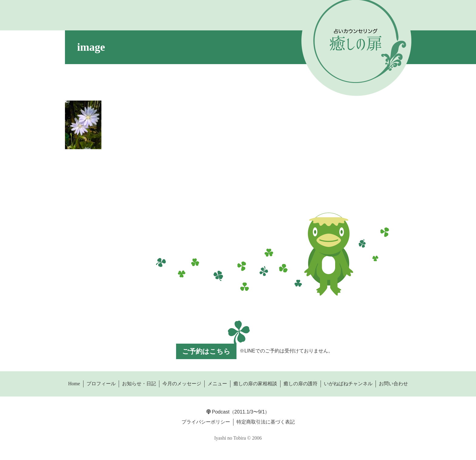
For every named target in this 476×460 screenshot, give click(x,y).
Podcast (218, 412)
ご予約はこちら (206, 351)
